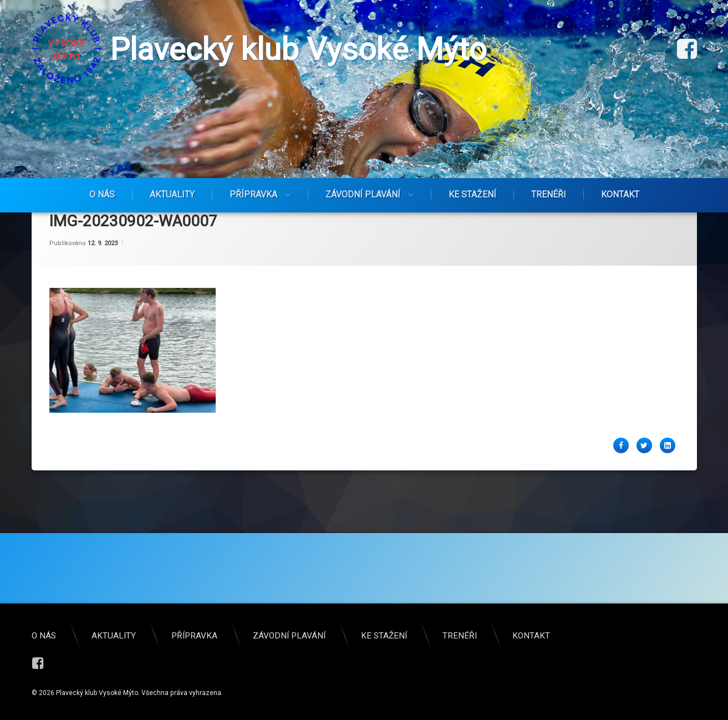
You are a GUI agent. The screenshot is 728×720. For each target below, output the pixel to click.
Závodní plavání (363, 194)
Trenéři (549, 194)
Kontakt (620, 194)
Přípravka (253, 194)
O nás (102, 194)
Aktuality (172, 194)
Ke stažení (472, 194)
